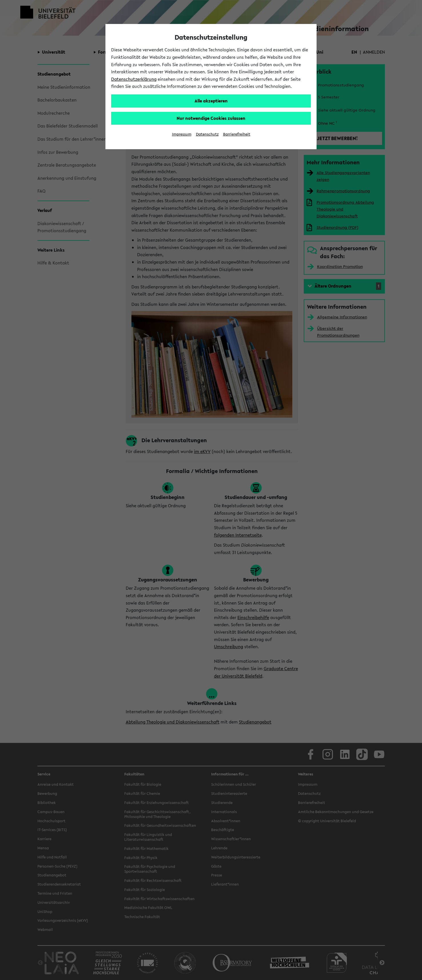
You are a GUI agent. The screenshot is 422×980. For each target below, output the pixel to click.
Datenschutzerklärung (134, 79)
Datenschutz (207, 134)
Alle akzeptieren (211, 101)
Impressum (182, 134)
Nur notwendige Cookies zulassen (211, 118)
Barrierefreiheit (237, 134)
